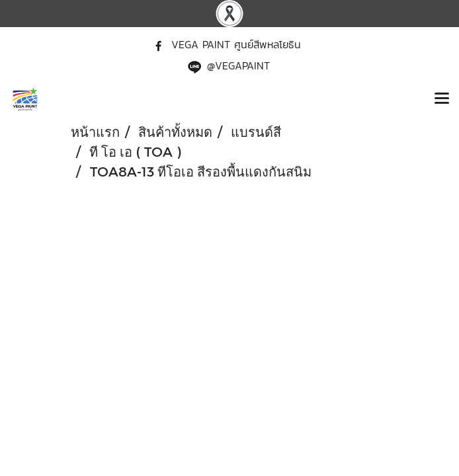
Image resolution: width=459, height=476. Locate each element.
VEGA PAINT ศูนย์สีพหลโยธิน (236, 44)
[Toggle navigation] (442, 99)
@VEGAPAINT (238, 65)
